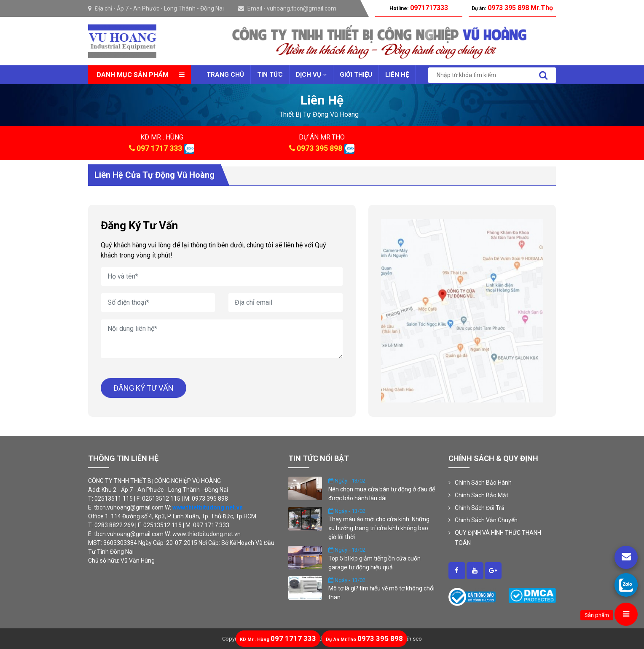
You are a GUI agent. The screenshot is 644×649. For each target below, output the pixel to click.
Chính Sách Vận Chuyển (486, 520)
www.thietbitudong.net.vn (208, 507)
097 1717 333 (159, 148)
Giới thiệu (356, 75)
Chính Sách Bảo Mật (482, 495)
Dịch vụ (311, 75)
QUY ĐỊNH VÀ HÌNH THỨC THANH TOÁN (498, 538)
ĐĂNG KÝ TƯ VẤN (144, 388)
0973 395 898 (319, 148)
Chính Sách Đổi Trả (480, 508)
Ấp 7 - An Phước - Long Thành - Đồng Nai (170, 8)
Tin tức (270, 75)
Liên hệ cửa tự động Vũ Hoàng (154, 175)
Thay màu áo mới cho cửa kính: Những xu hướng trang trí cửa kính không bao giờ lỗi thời (379, 528)
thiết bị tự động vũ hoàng (319, 114)
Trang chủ (225, 75)
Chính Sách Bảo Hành (483, 483)
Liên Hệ (397, 75)
